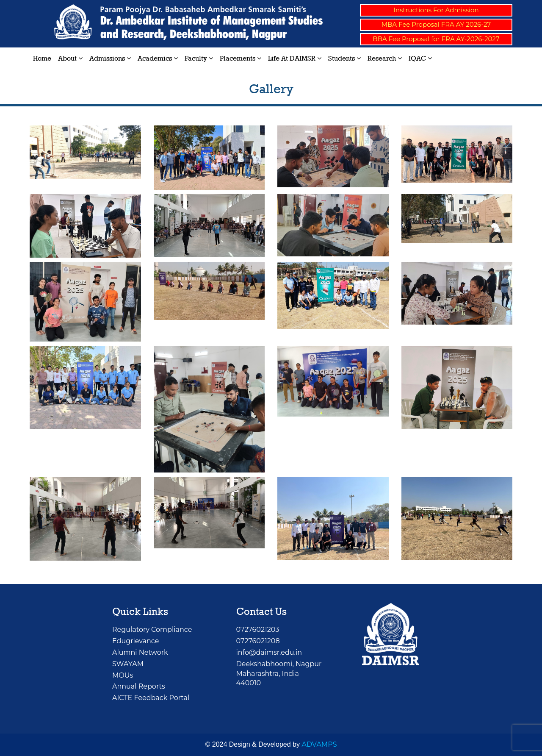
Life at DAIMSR (295, 58)
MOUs (123, 675)
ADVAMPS (319, 744)
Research (385, 58)
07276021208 (258, 641)
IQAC (420, 58)
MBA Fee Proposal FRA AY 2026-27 (436, 24)
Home (42, 58)
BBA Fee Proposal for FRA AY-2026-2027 (436, 39)
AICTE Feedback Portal (151, 698)
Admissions (110, 58)
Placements (241, 58)
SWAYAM (128, 664)
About (70, 58)
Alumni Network (140, 652)
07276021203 (258, 630)
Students (344, 58)
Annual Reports (139, 686)
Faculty (199, 58)
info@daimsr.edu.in (269, 652)
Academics (158, 58)
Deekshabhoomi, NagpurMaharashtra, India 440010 (279, 674)
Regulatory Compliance (152, 630)
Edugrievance (135, 641)
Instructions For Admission (436, 10)
